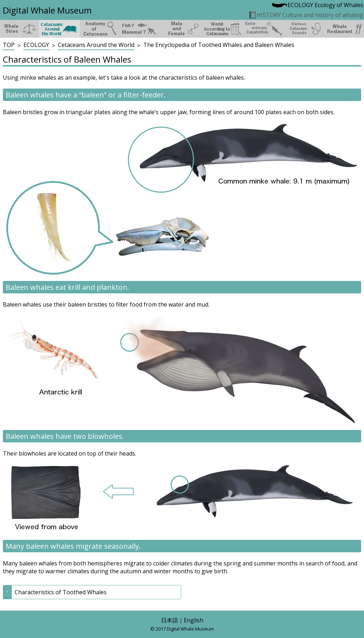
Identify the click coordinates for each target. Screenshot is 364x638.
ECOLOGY (36, 45)
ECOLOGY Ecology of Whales (317, 5)
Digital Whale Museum (47, 10)
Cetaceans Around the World (96, 45)
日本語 (170, 620)
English (194, 620)
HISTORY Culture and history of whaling (306, 15)
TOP (9, 45)
